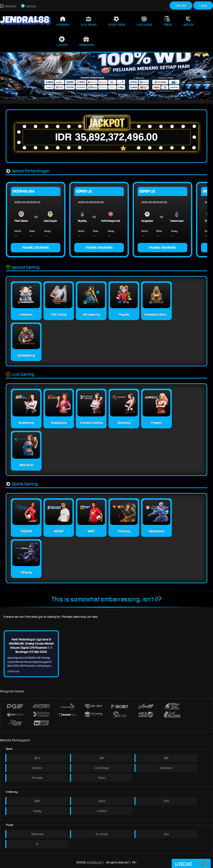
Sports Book (117, 21)
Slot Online (89, 21)
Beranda (63, 21)
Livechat (191, 864)
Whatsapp (8, 6)
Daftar (181, 5)
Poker (168, 21)
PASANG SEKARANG (36, 248)
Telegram (28, 6)
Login (203, 5)
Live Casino (144, 21)
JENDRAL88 (94, 862)
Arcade (189, 21)
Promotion (87, 41)
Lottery (62, 41)
